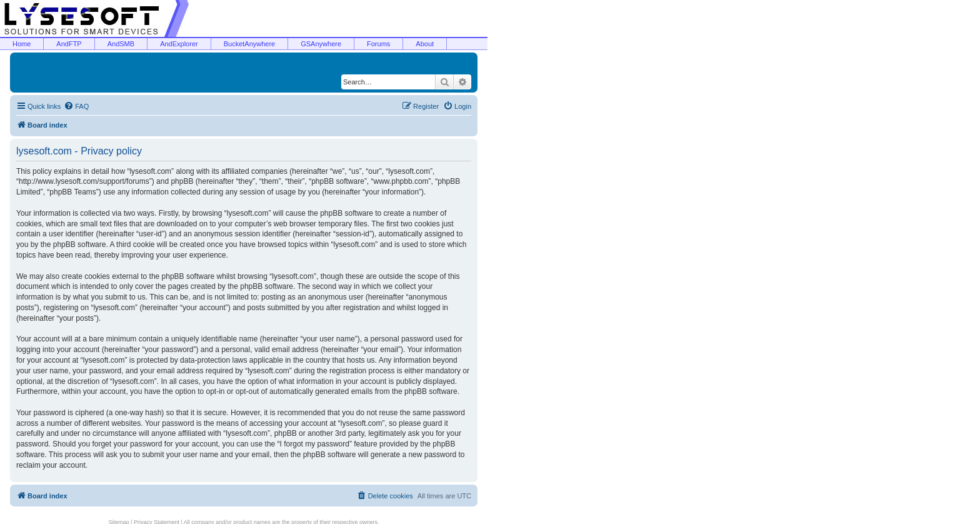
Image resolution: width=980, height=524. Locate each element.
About (425, 44)
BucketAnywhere (250, 44)
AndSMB (121, 44)
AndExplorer (179, 44)
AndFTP (69, 44)
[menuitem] (76, 106)
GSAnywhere (321, 44)
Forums (378, 44)
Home (22, 44)
